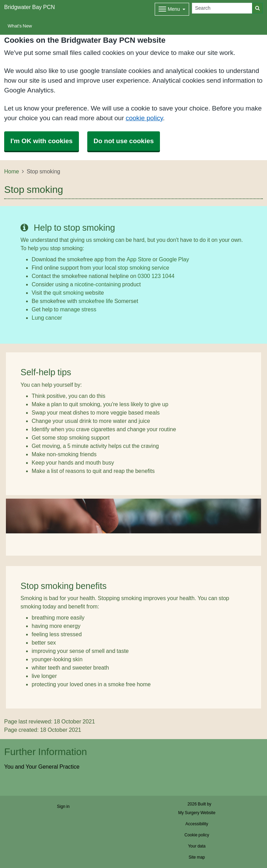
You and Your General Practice (42, 767)
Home (12, 171)
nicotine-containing (98, 284)
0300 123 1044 (156, 276)
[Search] (222, 8)
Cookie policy (197, 835)
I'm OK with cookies (42, 141)
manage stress (78, 309)
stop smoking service (143, 268)
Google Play (174, 259)
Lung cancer (47, 318)
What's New (20, 26)
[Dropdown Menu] (172, 9)
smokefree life (96, 301)
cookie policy (144, 118)
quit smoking (68, 293)
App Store (139, 259)
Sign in (63, 806)
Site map (197, 857)
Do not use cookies (124, 141)
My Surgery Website (197, 813)
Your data (197, 846)
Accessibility (197, 824)
